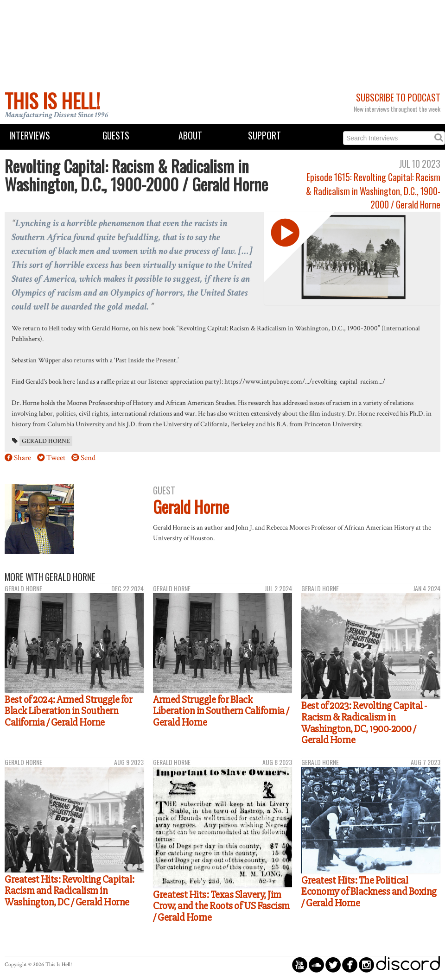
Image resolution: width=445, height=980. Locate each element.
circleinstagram (366, 964)
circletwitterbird (333, 964)
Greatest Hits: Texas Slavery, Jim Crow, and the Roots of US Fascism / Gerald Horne (221, 906)
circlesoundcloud (316, 964)
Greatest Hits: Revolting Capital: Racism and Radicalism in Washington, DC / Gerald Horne (70, 891)
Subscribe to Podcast (398, 98)
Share (22, 458)
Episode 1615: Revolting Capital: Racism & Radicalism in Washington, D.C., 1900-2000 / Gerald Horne (373, 191)
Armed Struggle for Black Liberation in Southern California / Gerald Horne (221, 711)
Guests (116, 136)
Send (88, 458)
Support (264, 136)
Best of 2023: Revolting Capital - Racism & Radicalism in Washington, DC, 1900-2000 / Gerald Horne (364, 723)
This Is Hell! (52, 101)
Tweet (56, 458)
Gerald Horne (46, 441)
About (190, 136)
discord (408, 964)
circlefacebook (350, 964)
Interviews (30, 136)
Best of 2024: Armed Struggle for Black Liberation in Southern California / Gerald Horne (68, 711)
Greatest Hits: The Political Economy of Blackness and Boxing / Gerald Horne (369, 892)
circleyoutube (300, 964)
